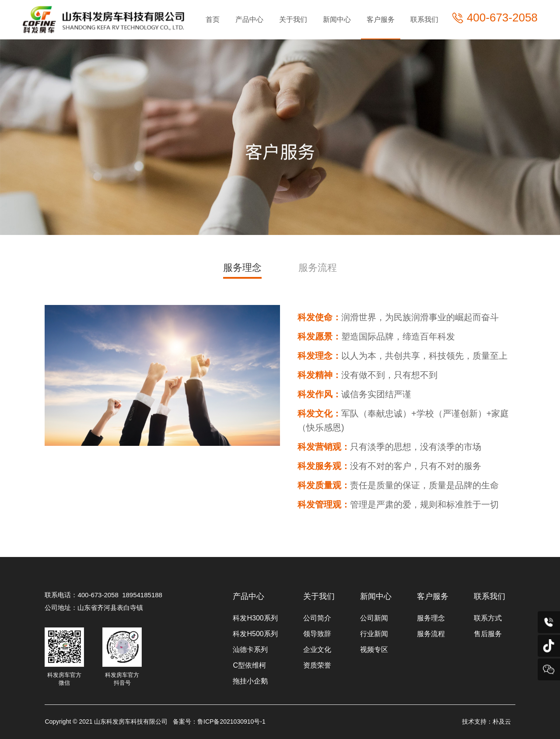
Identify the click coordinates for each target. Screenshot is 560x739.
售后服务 (488, 634)
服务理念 (242, 268)
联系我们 (424, 19)
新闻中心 (337, 19)
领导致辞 (317, 634)
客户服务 (381, 19)
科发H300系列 (255, 618)
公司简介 (317, 618)
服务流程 (318, 268)
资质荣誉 (317, 665)
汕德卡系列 (250, 650)
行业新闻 (374, 634)
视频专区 (374, 650)
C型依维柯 (249, 665)
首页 (213, 19)
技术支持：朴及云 (486, 721)
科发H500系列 (255, 634)
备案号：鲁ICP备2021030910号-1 (219, 721)
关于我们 (293, 19)
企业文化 (317, 650)
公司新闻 (374, 618)
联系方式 (488, 618)
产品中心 (249, 19)
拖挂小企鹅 (250, 681)
